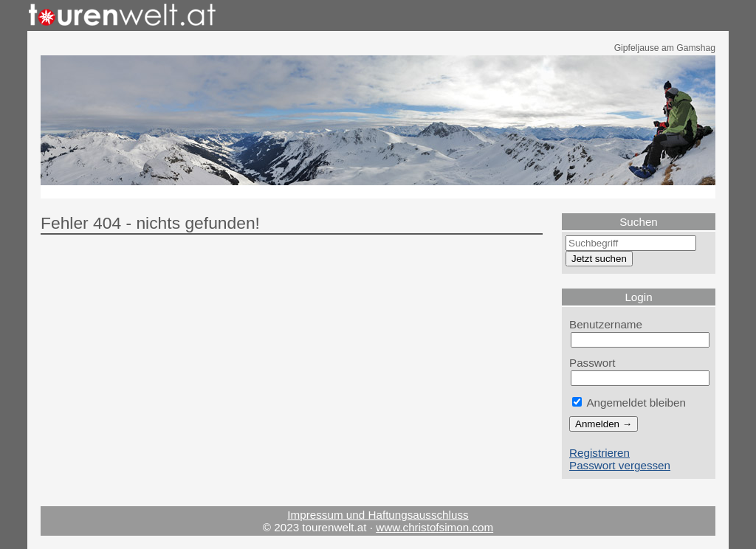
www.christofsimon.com (434, 527)
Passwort (592, 363)
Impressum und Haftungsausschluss (378, 515)
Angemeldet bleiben (629, 403)
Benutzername (606, 324)
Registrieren (599, 453)
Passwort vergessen (620, 465)
